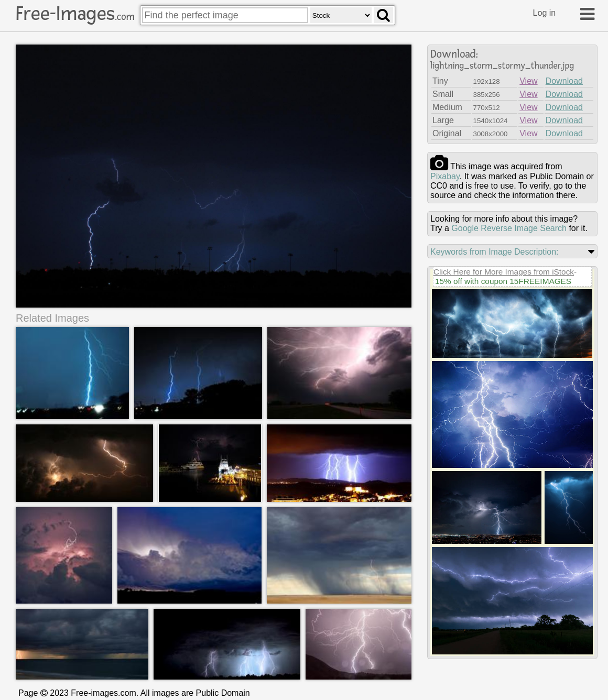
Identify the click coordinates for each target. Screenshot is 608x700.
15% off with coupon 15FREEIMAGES (503, 281)
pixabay (445, 176)
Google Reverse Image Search (509, 228)
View (528, 81)
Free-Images (75, 14)
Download (564, 81)
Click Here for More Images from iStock (504, 272)
